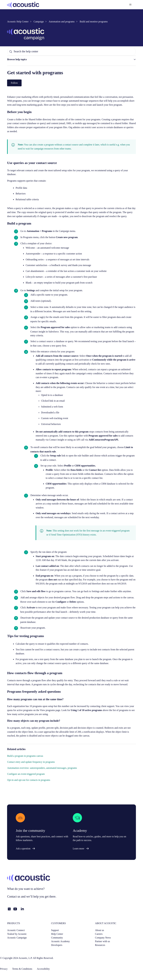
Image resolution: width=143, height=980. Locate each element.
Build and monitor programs (94, 22)
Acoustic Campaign (17, 938)
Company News (103, 938)
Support (55, 930)
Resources (100, 945)
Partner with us (103, 941)
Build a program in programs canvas (25, 756)
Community (57, 938)
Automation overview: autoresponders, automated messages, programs (42, 768)
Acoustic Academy (60, 941)
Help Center (57, 934)
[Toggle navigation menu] (130, 5)
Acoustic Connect (16, 930)
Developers (57, 945)
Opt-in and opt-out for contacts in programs (29, 780)
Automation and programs (62, 22)
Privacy (4, 969)
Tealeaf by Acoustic (17, 934)
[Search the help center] (71, 51)
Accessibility (43, 969)
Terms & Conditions (22, 969)
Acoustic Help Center (18, 22)
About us (100, 930)
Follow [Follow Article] (14, 83)
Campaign (39, 22)
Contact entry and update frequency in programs (31, 762)
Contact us (14, 896)
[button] (71, 59)
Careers (99, 934)
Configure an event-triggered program (26, 774)
